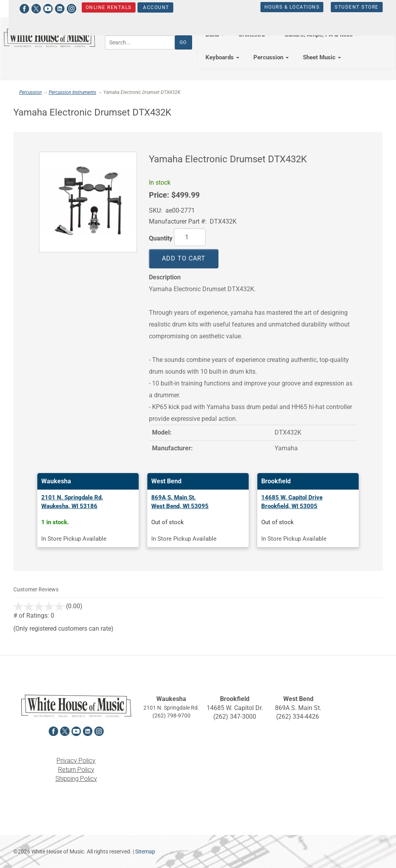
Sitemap (145, 851)
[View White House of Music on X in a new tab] (30, 8)
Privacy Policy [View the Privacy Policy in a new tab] (76, 761)
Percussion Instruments (72, 92)
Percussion (30, 92)
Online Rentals (103, 7)
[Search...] (140, 42)
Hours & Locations (286, 7)
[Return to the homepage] (49, 38)
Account (149, 7)
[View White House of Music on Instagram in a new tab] (66, 8)
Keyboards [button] (222, 57)
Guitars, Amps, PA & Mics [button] (321, 35)
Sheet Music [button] (322, 57)
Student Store (351, 7)
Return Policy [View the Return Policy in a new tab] (76, 770)
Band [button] (215, 35)
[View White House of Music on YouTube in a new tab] (42, 8)
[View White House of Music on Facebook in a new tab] (18, 8)
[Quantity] (190, 237)
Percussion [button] (271, 57)
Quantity (161, 238)
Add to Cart (184, 258)
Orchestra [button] (254, 35)
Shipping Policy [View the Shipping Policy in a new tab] (76, 779)
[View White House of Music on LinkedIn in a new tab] (54, 8)
